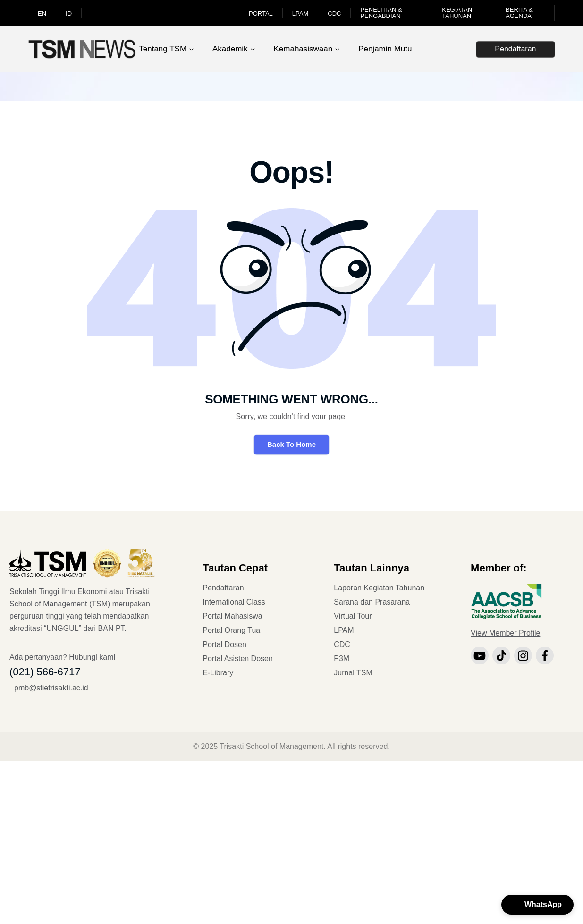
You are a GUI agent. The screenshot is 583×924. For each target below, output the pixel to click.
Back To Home (291, 444)
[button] (537, 905)
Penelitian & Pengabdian (381, 13)
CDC (334, 13)
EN (42, 13)
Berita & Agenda (519, 13)
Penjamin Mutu (385, 49)
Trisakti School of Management (271, 746)
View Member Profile (505, 633)
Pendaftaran (515, 49)
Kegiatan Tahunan (457, 13)
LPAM (300, 13)
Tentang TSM (163, 49)
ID (69, 13)
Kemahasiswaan (303, 49)
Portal (261, 13)
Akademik (230, 49)
